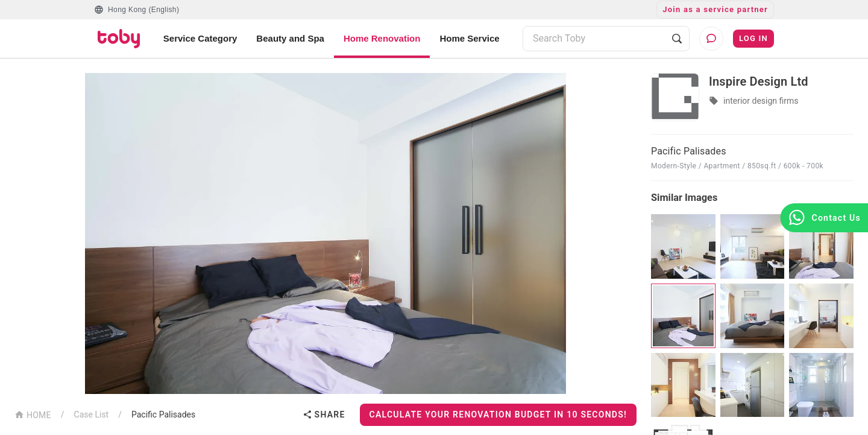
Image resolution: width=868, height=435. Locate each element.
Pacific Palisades (163, 414)
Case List (92, 414)
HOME (33, 414)
